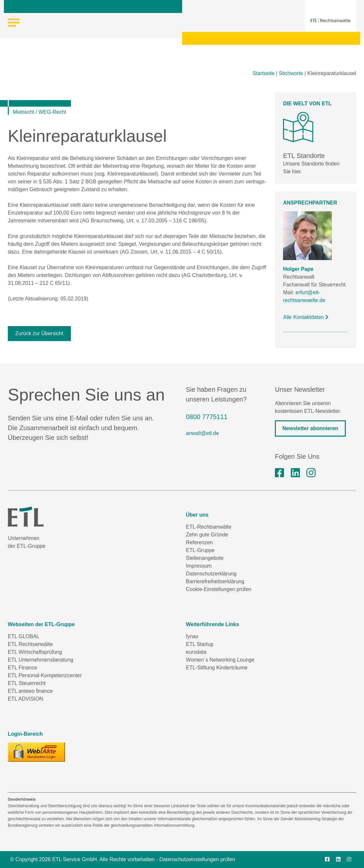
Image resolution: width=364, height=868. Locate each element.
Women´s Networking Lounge (220, 660)
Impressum (199, 566)
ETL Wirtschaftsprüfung (35, 652)
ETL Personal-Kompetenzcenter (45, 675)
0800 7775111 (207, 417)
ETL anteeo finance (30, 691)
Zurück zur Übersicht (39, 333)
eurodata (196, 652)
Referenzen (200, 542)
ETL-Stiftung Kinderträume (217, 668)
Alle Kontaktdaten (306, 317)
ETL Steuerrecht (27, 683)
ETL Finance (22, 668)
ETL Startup (200, 644)
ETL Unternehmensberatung (40, 660)
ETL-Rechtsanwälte (209, 527)
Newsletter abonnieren (310, 428)
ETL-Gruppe (200, 550)
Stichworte (291, 73)
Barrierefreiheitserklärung (215, 581)
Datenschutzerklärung (211, 574)
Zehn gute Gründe (207, 535)
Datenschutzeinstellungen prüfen (197, 859)
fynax (192, 636)
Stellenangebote (205, 558)
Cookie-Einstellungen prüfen (219, 589)
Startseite (263, 73)
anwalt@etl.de (203, 433)
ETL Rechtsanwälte (30, 644)
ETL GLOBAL (24, 636)
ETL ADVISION (26, 699)
